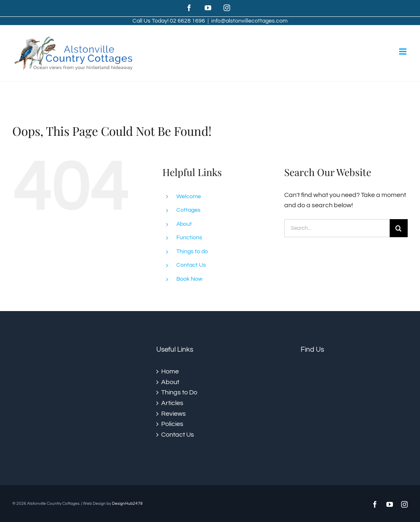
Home (170, 371)
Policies (172, 424)
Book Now (189, 279)
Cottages (188, 210)
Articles (172, 403)
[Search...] (337, 228)
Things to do (192, 252)
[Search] (399, 228)
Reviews (173, 414)
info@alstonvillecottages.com (249, 21)
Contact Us (191, 265)
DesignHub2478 (127, 504)
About (184, 224)
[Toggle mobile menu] (403, 52)
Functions (189, 238)
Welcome (189, 197)
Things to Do (179, 392)
